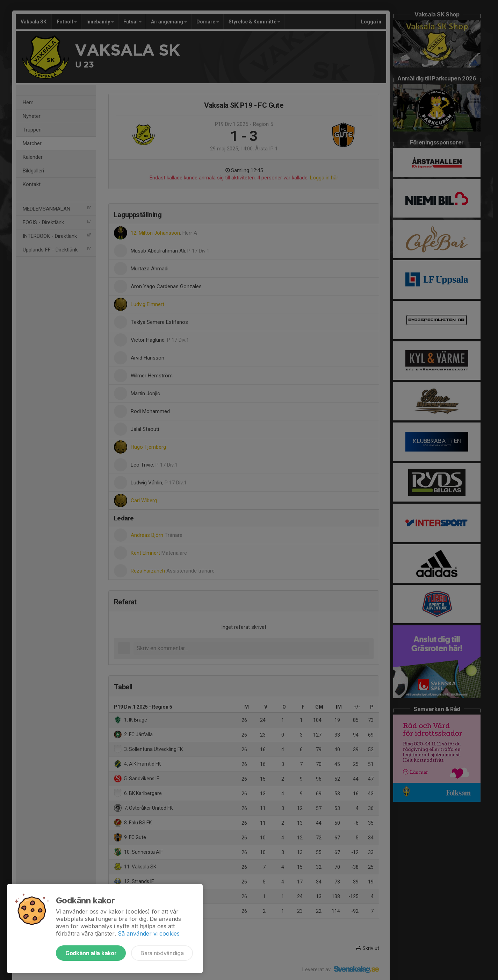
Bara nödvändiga (162, 953)
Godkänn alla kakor (91, 953)
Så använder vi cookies (149, 933)
